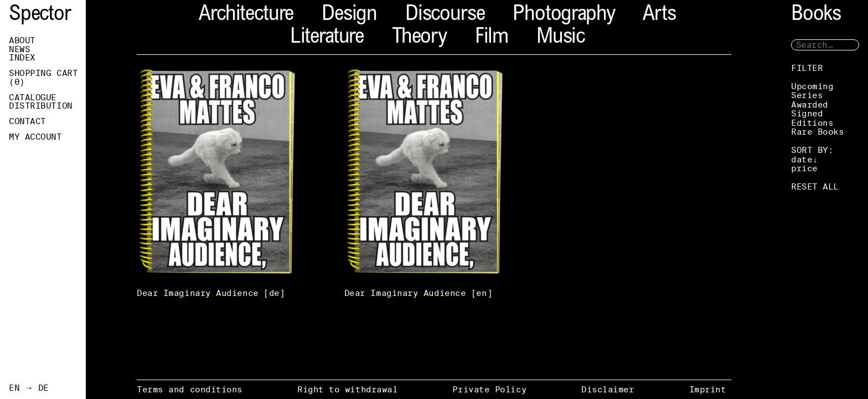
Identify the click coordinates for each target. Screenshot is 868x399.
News (19, 49)
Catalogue (33, 98)
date (802, 159)
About (22, 40)
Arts (659, 15)
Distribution (41, 106)
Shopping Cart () (43, 78)
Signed (807, 113)
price (804, 168)
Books (816, 15)
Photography (564, 15)
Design (349, 15)
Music (560, 38)
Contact (27, 121)
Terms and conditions (190, 389)
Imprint (708, 389)
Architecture (246, 15)
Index (22, 58)
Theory (419, 38)
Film (492, 38)
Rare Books (818, 132)
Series (807, 95)
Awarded (810, 104)
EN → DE (29, 388)
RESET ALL (815, 186)
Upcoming (812, 86)
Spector (40, 15)
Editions (812, 123)
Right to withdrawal (347, 389)
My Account (35, 137)
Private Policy (489, 389)
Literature (327, 38)
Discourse (445, 15)
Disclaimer (608, 389)
